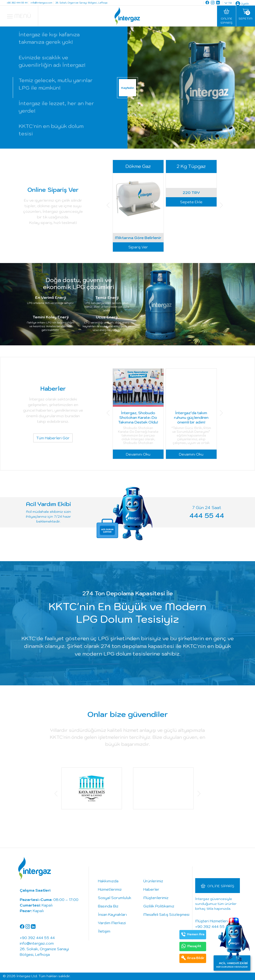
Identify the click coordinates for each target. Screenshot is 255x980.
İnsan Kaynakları (112, 914)
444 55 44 (207, 515)
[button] (108, 206)
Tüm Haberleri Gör (53, 438)
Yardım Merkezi (112, 923)
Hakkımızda (108, 881)
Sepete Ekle (191, 247)
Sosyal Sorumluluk (115, 898)
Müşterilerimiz (156, 898)
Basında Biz (108, 906)
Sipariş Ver (138, 247)
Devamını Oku (138, 454)
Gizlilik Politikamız (159, 906)
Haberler (151, 889)
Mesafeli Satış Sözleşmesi (166, 914)
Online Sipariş (221, 886)
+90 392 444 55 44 (213, 927)
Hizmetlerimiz (110, 889)
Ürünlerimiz (153, 881)
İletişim (104, 931)
